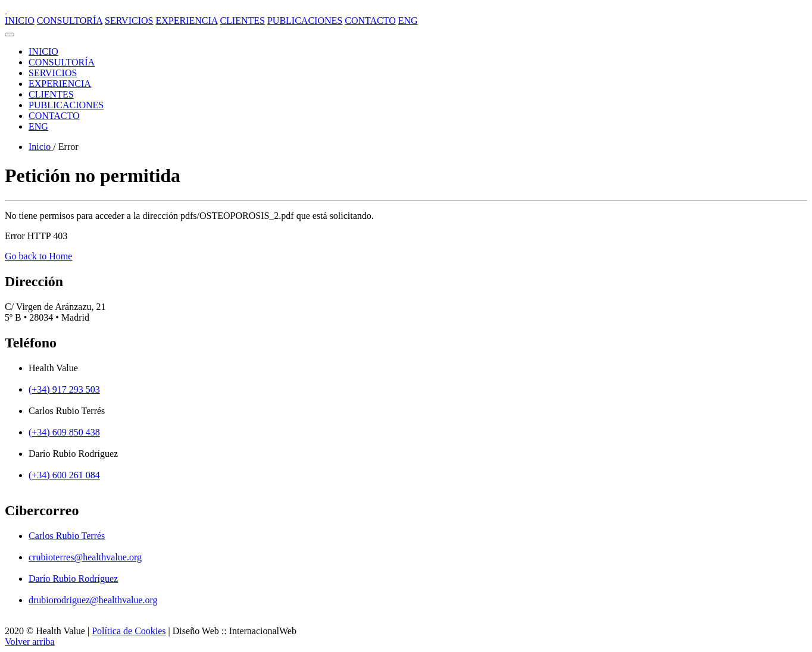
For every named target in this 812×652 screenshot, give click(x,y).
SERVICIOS (129, 21)
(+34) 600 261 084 (64, 475)
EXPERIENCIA (186, 21)
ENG (408, 21)
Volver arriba (30, 642)
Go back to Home (38, 256)
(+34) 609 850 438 (64, 432)
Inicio (41, 147)
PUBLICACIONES (305, 21)
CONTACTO (370, 21)
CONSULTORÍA (70, 21)
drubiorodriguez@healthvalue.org (93, 600)
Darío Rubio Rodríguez (73, 579)
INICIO (20, 21)
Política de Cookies (129, 631)
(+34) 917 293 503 (64, 389)
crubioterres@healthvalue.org (85, 557)
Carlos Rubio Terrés (67, 536)
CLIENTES (242, 21)
